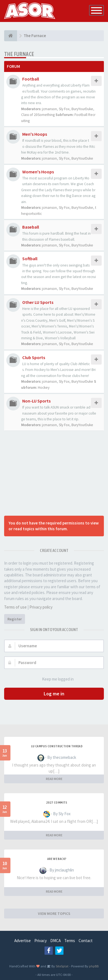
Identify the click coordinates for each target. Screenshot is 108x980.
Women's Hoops (38, 172)
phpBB (94, 966)
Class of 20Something (38, 115)
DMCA (56, 941)
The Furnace (19, 54)
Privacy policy (41, 607)
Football (31, 79)
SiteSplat (62, 966)
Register (15, 619)
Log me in (54, 694)
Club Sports (34, 357)
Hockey (44, 388)
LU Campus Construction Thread (57, 746)
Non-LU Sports (36, 401)
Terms (70, 941)
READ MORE (54, 779)
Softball (30, 259)
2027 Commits (57, 803)
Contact (86, 941)
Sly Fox (64, 109)
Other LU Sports (38, 302)
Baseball (31, 227)
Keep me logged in (55, 679)
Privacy (41, 941)
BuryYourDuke (82, 109)
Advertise (23, 941)
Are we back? (57, 859)
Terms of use (15, 607)
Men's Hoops (35, 134)
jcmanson (49, 109)
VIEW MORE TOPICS (54, 914)
